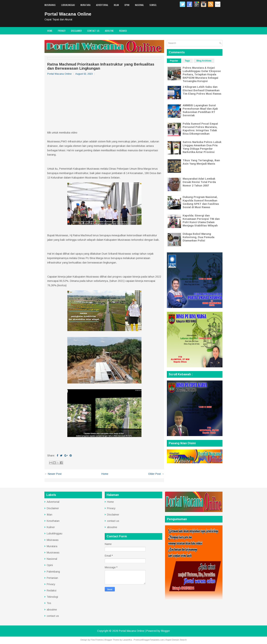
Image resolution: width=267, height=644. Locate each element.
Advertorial (102, 5)
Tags (187, 61)
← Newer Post (53, 474)
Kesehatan (53, 521)
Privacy (62, 31)
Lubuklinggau (68, 5)
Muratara (85, 5)
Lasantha (127, 640)
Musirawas (50, 5)
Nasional (139, 5)
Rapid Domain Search (176, 640)
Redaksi (123, 31)
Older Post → (156, 474)
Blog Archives (204, 61)
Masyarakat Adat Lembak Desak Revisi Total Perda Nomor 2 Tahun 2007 (199, 182)
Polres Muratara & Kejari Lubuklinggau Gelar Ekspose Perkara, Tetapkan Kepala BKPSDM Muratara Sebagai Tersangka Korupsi (202, 75)
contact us (93, 31)
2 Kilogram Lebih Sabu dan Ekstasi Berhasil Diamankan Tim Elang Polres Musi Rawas (202, 90)
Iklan (116, 5)
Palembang (53, 572)
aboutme (109, 31)
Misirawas (53, 540)
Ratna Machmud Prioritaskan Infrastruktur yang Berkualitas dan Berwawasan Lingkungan (101, 66)
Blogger (165, 631)
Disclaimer (76, 31)
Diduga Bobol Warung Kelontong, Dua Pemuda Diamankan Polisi (198, 237)
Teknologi (52, 597)
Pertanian (52, 578)
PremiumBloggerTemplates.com (149, 640)
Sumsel (153, 5)
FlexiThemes (97, 640)
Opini (127, 5)
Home (50, 31)
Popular (174, 61)
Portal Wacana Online (68, 14)
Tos (49, 603)
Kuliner (51, 527)
